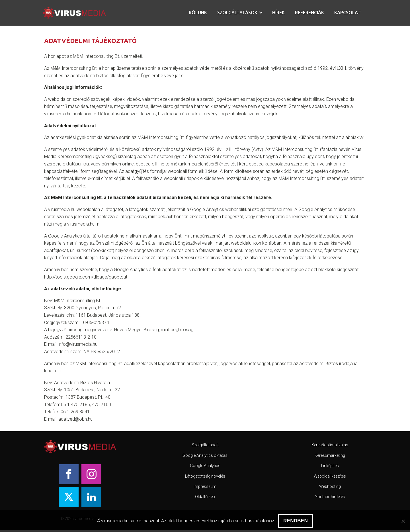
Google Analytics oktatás (205, 455)
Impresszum (205, 486)
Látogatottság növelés (205, 476)
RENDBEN (296, 521)
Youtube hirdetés (330, 497)
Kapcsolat (348, 13)
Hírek (278, 13)
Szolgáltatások (237, 13)
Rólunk (198, 13)
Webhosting (330, 486)
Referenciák (309, 13)
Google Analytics (205, 466)
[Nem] (403, 521)
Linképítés (330, 466)
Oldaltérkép (205, 497)
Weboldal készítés (330, 476)
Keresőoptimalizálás (330, 445)
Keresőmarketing (330, 455)
